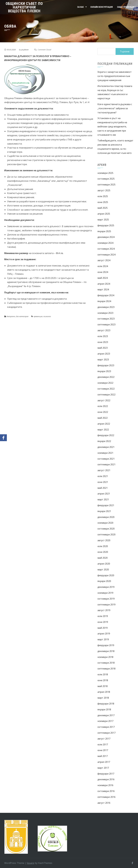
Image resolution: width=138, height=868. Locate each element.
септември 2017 (106, 733)
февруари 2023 (106, 365)
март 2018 (103, 698)
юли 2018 (103, 674)
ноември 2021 (105, 453)
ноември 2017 (105, 721)
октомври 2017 (106, 727)
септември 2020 (106, 534)
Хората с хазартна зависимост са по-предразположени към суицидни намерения (115, 76)
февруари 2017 (106, 774)
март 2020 (103, 570)
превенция (38, 316)
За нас (81, 7)
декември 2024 (106, 237)
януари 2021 (104, 511)
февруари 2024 (106, 295)
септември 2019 (106, 605)
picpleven (25, 50)
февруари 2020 (106, 575)
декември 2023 (106, 307)
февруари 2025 (106, 225)
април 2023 (104, 354)
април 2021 (104, 494)
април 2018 (104, 692)
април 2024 (104, 284)
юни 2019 (103, 622)
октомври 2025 (106, 179)
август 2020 (104, 540)
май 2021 (103, 488)
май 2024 (103, 278)
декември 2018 (106, 651)
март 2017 (103, 768)
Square (30, 863)
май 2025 (103, 208)
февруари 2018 (106, 704)
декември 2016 (106, 779)
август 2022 (104, 400)
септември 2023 (106, 324)
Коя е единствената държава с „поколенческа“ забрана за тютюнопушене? (115, 108)
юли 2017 (103, 744)
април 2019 (104, 634)
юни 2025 (103, 202)
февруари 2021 (106, 505)
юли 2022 (103, 406)
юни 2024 (103, 272)
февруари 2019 (106, 645)
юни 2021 (103, 482)
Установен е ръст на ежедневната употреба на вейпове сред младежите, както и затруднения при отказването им (112, 126)
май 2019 (103, 628)
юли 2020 (103, 546)
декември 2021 (106, 447)
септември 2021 (106, 464)
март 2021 (103, 499)
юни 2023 (103, 342)
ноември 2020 (105, 523)
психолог (47, 316)
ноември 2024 (105, 243)
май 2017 (103, 756)
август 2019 (104, 610)
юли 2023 (103, 336)
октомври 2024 (106, 249)
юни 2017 (103, 750)
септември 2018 (106, 669)
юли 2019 (103, 616)
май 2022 (103, 418)
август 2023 (104, 330)
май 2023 (103, 348)
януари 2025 (104, 231)
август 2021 (104, 470)
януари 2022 (104, 441)
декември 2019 (106, 587)
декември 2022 (106, 377)
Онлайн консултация (102, 7)
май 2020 (103, 558)
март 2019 (103, 639)
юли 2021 (103, 476)
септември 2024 (106, 255)
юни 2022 (103, 412)
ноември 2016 (105, 785)
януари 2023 (104, 371)
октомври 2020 (106, 529)
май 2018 (103, 686)
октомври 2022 (106, 389)
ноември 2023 (105, 313)
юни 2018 (103, 680)
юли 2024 (103, 266)
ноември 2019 (105, 593)
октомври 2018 (106, 663)
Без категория (22, 316)
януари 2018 (104, 709)
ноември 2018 (105, 657)
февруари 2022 (106, 435)
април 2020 (104, 564)
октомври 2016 (106, 791)
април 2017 (104, 762)
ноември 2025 (105, 173)
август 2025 (104, 190)
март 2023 (103, 360)
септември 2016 (106, 797)
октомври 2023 (106, 319)
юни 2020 (103, 552)
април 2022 (104, 424)
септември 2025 (106, 185)
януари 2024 (104, 301)
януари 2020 (104, 581)
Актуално (11, 316)
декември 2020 (106, 517)
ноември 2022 (105, 383)
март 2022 (103, 430)
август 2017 (104, 739)
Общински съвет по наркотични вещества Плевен (24, 7)
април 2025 (104, 214)
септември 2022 (106, 395)
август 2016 (104, 803)
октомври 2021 (106, 459)
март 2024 (103, 289)
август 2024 (104, 260)
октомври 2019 (106, 599)
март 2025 (103, 220)
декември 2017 (106, 715)
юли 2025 (103, 196)
